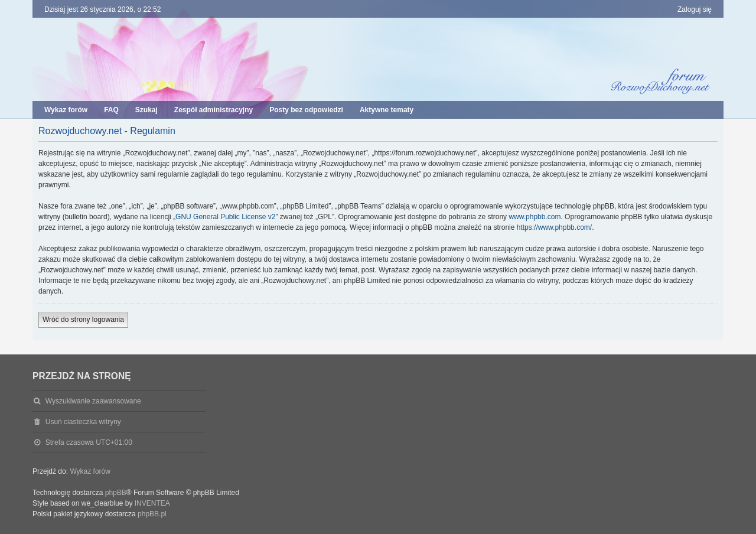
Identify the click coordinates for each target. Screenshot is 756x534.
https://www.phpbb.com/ (554, 227)
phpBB (116, 493)
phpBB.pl (152, 514)
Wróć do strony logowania (83, 320)
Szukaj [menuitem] (146, 110)
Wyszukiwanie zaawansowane (93, 401)
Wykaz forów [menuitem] (66, 110)
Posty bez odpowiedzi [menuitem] (306, 110)
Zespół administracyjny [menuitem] (214, 110)
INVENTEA (152, 503)
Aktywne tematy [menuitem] (387, 110)
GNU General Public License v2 (225, 217)
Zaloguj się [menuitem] (695, 9)
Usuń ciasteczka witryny (83, 422)
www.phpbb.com (535, 217)
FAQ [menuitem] (111, 110)
